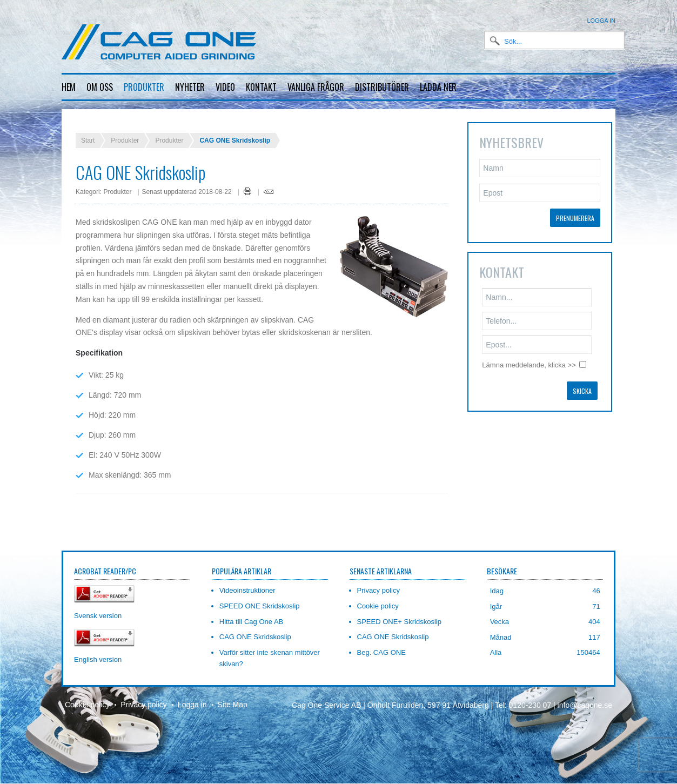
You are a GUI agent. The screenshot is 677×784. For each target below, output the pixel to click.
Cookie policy (87, 696)
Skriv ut (248, 183)
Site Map (233, 696)
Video (225, 87)
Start (88, 132)
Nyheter (190, 87)
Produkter (144, 87)
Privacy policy (144, 696)
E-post (269, 183)
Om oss (100, 87)
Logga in (601, 21)
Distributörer (382, 87)
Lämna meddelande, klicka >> (529, 356)
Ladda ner (438, 87)
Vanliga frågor (316, 87)
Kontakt (261, 87)
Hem (69, 87)
